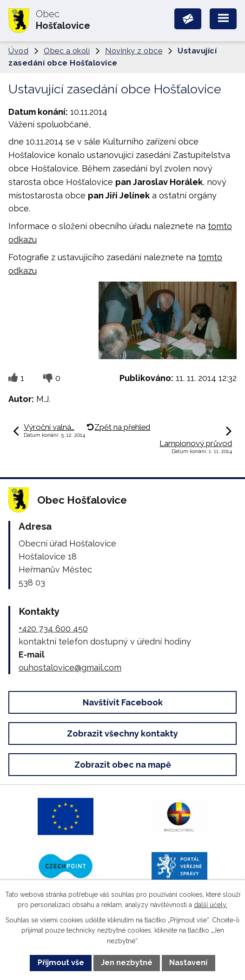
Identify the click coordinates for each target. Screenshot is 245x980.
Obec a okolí (67, 51)
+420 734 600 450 (53, 628)
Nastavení (188, 963)
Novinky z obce (134, 51)
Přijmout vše (61, 963)
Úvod (18, 51)
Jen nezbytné (127, 963)
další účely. (211, 905)
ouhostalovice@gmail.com (70, 668)
